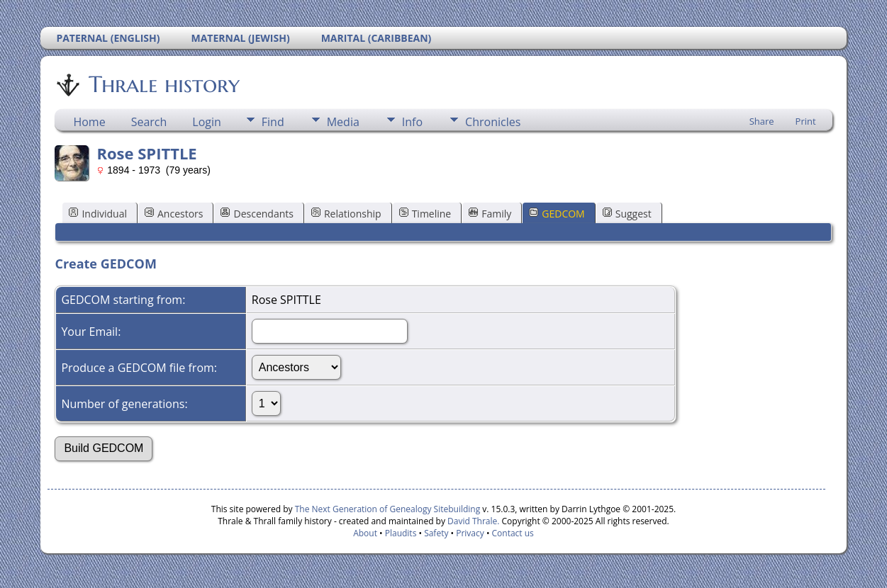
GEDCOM (557, 214)
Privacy (470, 533)
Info (412, 122)
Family (490, 214)
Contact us (513, 533)
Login (207, 122)
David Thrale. (472, 521)
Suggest (627, 214)
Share (762, 121)
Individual (98, 214)
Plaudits (401, 533)
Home (89, 122)
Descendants (257, 214)
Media (343, 122)
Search (149, 122)
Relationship (346, 214)
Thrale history (163, 84)
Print (806, 121)
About (365, 533)
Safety (436, 533)
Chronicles (493, 122)
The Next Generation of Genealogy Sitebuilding (388, 509)
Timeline (425, 214)
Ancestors (174, 214)
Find (273, 122)
